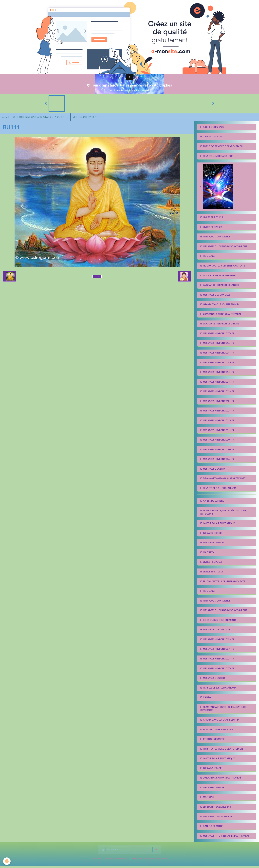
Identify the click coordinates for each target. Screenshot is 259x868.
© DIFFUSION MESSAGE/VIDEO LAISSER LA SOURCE (41, 119)
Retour (97, 278)
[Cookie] (7, 861)
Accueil (6, 119)
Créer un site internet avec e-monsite (110, 861)
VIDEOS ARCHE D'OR (85, 119)
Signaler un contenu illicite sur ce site (149, 861)
